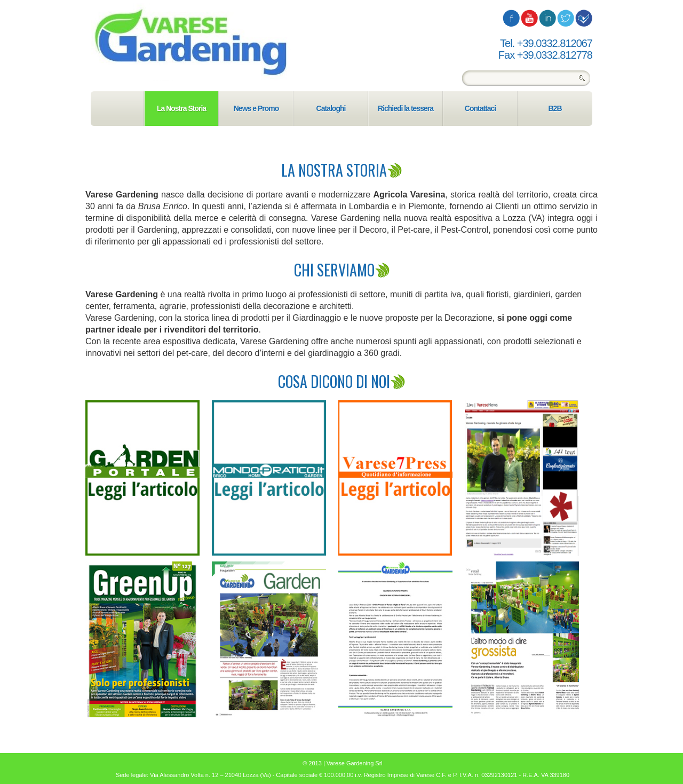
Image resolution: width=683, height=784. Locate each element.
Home (117, 109)
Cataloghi (331, 108)
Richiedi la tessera (406, 108)
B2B (555, 108)
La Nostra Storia (181, 108)
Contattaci (480, 108)
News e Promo (256, 108)
